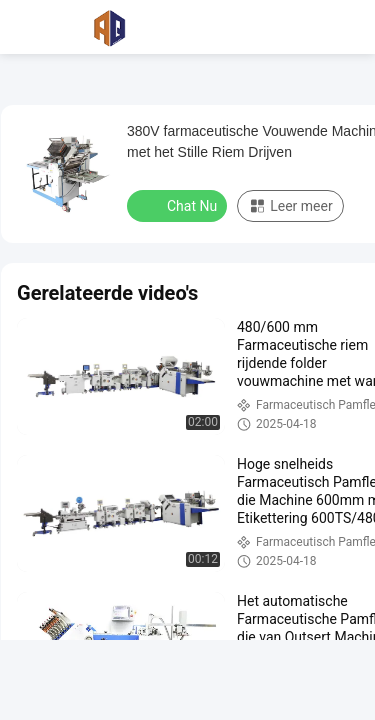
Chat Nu (179, 205)
